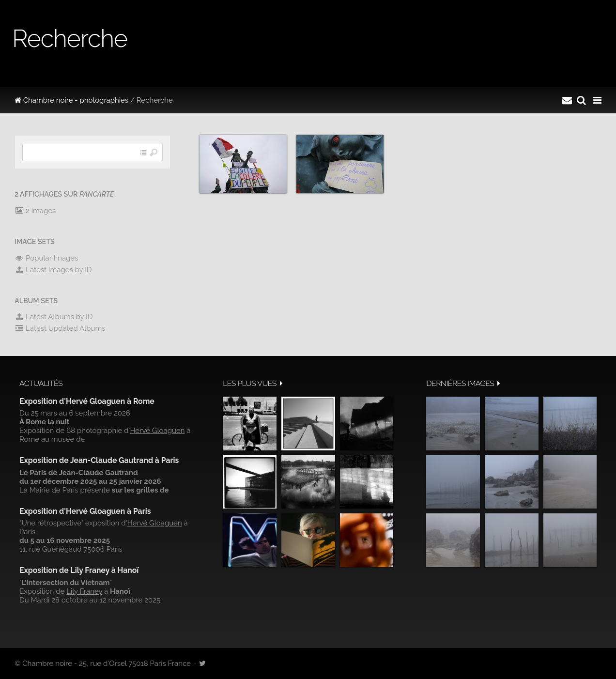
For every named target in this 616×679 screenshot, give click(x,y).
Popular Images (46, 258)
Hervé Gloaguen (157, 431)
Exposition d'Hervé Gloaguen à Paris (85, 511)
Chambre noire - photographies (71, 100)
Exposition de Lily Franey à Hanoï (79, 570)
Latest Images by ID (53, 270)
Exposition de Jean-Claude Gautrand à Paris (99, 460)
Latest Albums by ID (54, 317)
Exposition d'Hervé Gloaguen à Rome (87, 401)
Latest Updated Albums (60, 328)
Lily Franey (84, 591)
